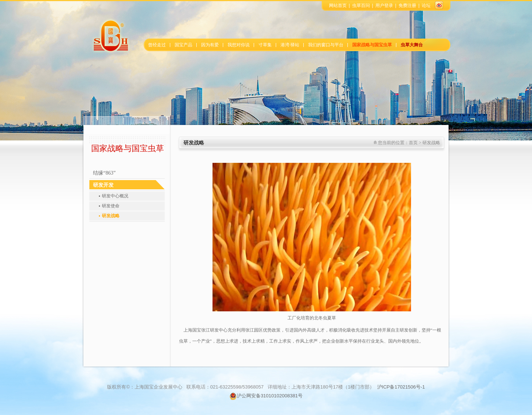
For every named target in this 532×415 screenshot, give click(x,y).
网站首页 (338, 6)
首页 (413, 143)
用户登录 (384, 6)
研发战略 (111, 216)
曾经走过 (157, 45)
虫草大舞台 (412, 45)
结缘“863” (104, 173)
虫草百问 (361, 6)
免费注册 (407, 6)
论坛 (426, 6)
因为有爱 (210, 45)
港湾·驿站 (290, 45)
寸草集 (265, 45)
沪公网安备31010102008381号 (266, 396)
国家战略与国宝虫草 (372, 45)
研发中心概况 (115, 196)
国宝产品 (183, 45)
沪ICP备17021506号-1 (401, 387)
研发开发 (103, 185)
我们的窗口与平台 (326, 45)
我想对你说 (239, 45)
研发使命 (111, 206)
